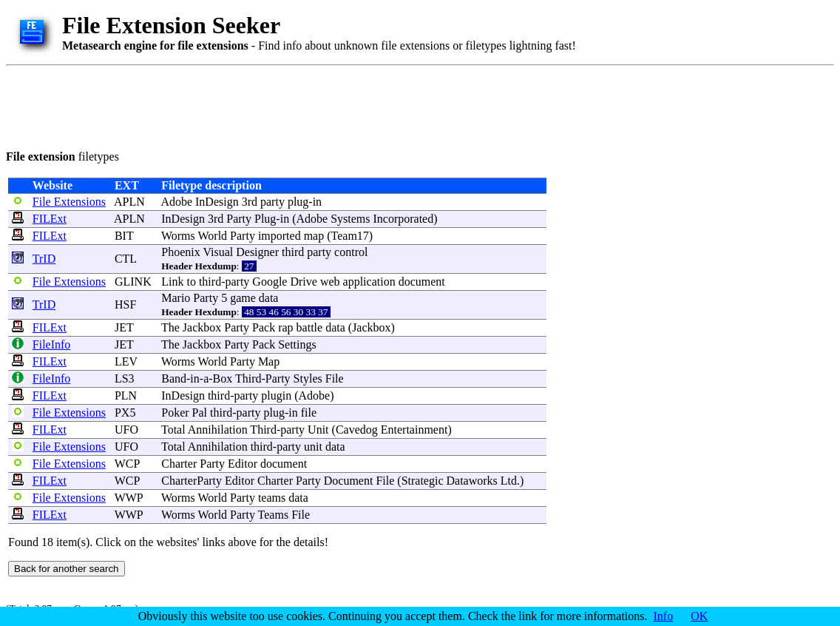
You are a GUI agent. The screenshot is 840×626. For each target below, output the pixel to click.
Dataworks (472, 481)
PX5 (125, 413)
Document (349, 481)
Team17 (350, 236)
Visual (218, 252)
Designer (257, 252)
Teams (274, 515)
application (369, 282)
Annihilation (218, 430)
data (269, 298)
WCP (127, 464)
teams (272, 498)
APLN (129, 202)
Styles (308, 378)
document (422, 282)
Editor (243, 464)
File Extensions (69, 202)
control (351, 252)
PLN (126, 396)
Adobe (176, 202)
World (213, 236)
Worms (178, 236)
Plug (265, 219)
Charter (179, 464)
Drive (303, 282)
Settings (297, 344)
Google (270, 282)
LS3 (125, 378)
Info (664, 616)
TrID (44, 259)
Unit (318, 430)
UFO (126, 430)
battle (310, 327)
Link (172, 282)
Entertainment (414, 430)
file (309, 413)
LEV (126, 361)
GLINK (133, 282)
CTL (126, 259)
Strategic (423, 481)
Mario (176, 298)
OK (699, 616)
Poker (175, 413)
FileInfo (52, 344)
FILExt (50, 219)
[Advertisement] (275, 105)
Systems (350, 219)
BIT (124, 236)
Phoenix (180, 252)
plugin (276, 396)
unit (313, 447)
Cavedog (357, 430)
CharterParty (192, 481)
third (293, 252)
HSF (125, 304)
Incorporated (403, 219)
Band (174, 378)
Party (239, 219)
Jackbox (202, 327)
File (335, 378)
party (272, 202)
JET (124, 327)
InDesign (217, 202)
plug (298, 202)
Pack (264, 327)
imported (280, 236)
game (243, 298)
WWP (129, 498)
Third (248, 378)
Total (173, 430)
